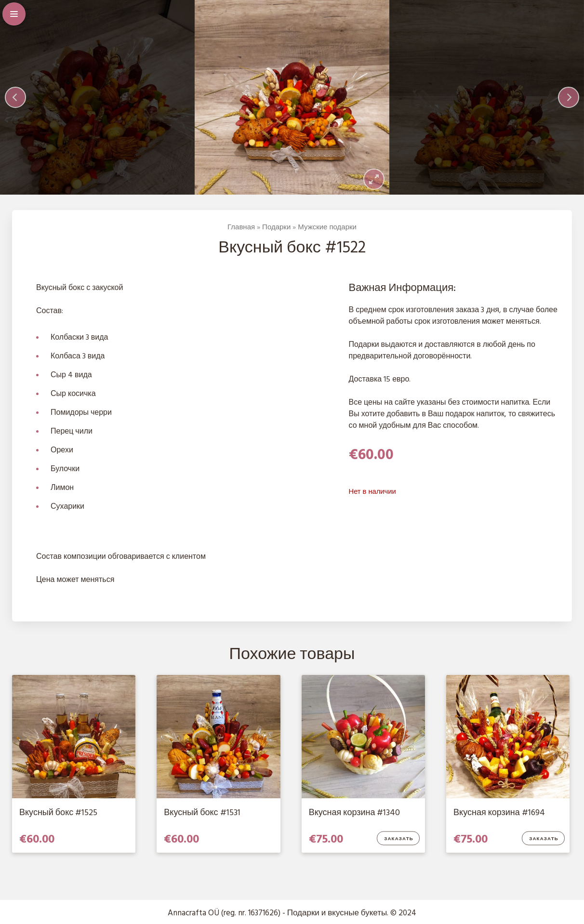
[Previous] (15, 97)
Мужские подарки (327, 227)
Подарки (276, 227)
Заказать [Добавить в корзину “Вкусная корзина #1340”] (399, 839)
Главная (241, 227)
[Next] (569, 97)
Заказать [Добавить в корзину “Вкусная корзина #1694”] (544, 839)
